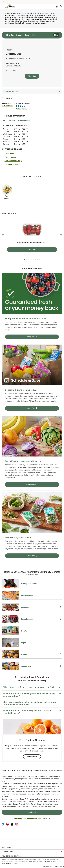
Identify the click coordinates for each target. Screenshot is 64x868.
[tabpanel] (32, 235)
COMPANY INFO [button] (32, 852)
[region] (32, 863)
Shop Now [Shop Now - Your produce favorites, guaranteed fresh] (38, 337)
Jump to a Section (32, 91)
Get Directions (11, 71)
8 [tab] (39, 260)
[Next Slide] (61, 235)
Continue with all (59, 866)
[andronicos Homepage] (10, 6)
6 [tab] (35, 260)
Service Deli (30, 666)
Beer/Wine (30, 631)
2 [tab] (27, 260)
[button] (57, 6)
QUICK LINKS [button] (32, 847)
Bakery (30, 655)
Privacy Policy (7, 864)
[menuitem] (10, 35)
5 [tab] (33, 260)
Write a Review (22, 109)
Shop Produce (34, 756)
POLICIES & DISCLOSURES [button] (32, 856)
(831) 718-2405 (7, 106)
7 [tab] (37, 260)
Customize (47, 862)
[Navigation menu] (3, 6)
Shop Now (32, 76)
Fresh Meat (30, 607)
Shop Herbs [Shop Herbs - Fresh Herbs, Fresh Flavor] (38, 556)
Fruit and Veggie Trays (13, 161)
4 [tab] (31, 260)
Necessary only (48, 866)
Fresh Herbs (9, 153)
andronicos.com (41, 812)
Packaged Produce (12, 164)
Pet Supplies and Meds (30, 584)
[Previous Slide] (3, 235)
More (56, 35)
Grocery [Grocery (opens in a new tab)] (5, 2)
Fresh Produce (10, 157)
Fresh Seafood (30, 596)
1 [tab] (25, 260)
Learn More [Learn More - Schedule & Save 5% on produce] (38, 408)
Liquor (30, 643)
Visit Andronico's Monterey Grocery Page (32, 819)
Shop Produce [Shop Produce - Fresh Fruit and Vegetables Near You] (37, 484)
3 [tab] (29, 260)
